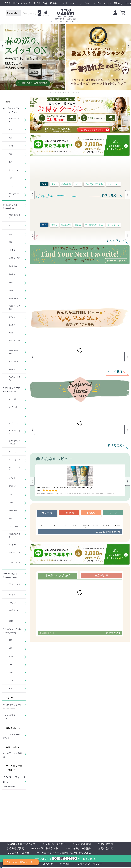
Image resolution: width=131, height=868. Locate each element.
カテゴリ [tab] (47, 513)
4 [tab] (58, 92)
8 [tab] (68, 92)
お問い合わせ (109, 849)
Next (128, 46)
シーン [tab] (113, 513)
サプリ (54, 184)
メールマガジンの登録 (81, 849)
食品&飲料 (66, 184)
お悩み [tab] (91, 513)
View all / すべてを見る (108, 532)
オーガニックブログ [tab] (57, 576)
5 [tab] (61, 92)
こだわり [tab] (69, 513)
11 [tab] (76, 92)
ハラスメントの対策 (18, 853)
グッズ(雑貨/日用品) (94, 184)
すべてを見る (113, 634)
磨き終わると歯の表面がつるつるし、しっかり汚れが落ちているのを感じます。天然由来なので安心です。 (77, 493)
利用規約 (65, 864)
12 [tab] (79, 92)
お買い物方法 (109, 844)
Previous (3, 46)
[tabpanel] (33, 57)
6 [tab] (63, 92)
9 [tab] (71, 92)
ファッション (113, 184)
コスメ (78, 184)
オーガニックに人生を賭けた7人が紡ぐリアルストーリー (72, 853)
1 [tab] (51, 92)
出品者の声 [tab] (102, 576)
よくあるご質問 (16, 849)
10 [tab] (74, 92)
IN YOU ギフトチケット (46, 849)
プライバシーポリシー (91, 864)
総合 (44, 184)
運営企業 (47, 864)
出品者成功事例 (85, 844)
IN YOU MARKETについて (22, 844)
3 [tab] (56, 92)
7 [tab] (66, 92)
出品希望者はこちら (56, 844)
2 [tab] (53, 92)
